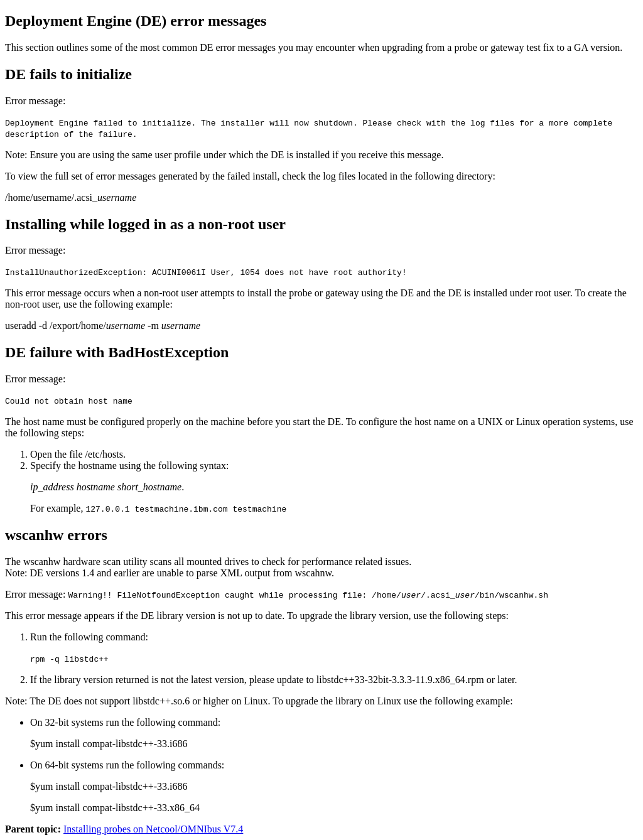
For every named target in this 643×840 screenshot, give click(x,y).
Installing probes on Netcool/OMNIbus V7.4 (153, 829)
